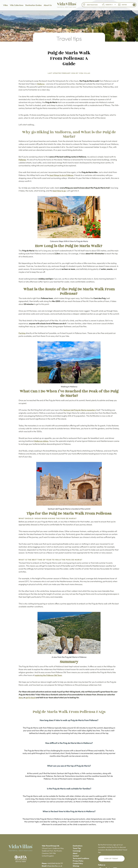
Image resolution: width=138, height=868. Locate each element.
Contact (76, 856)
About (75, 853)
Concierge (77, 851)
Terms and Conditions (81, 858)
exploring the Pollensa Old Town (48, 675)
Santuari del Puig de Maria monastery (80, 410)
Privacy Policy (78, 861)
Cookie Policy (78, 863)
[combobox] (93, 5)
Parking (22, 333)
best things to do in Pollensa (61, 175)
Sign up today (111, 859)
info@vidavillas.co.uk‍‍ (54, 866)
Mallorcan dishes (41, 441)
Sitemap (76, 866)
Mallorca (41, 84)
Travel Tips (77, 848)
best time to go (59, 191)
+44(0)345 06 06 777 (55, 863)
